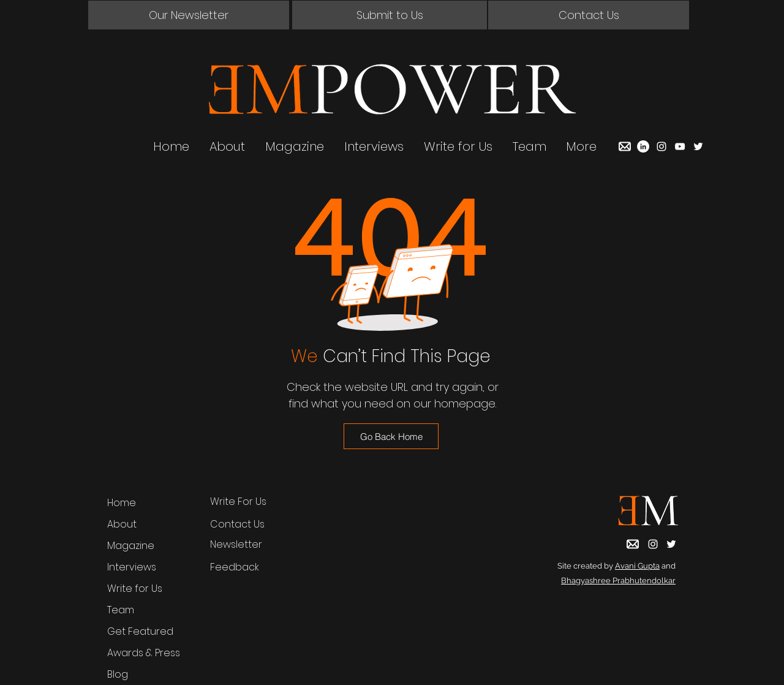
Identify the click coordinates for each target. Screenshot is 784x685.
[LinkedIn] (643, 146)
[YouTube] (680, 146)
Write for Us (135, 588)
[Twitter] (698, 146)
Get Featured (140, 631)
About (122, 524)
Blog (118, 674)
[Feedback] (248, 567)
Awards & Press (144, 653)
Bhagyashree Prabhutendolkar (618, 581)
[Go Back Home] (391, 436)
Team (121, 610)
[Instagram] (661, 146)
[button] (189, 15)
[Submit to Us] (390, 15)
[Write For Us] (248, 502)
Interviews (132, 567)
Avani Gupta (637, 566)
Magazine (131, 546)
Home (122, 503)
